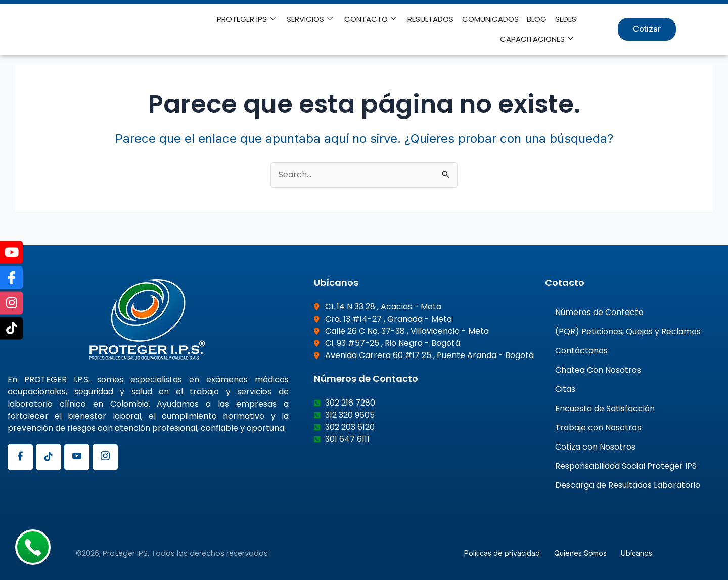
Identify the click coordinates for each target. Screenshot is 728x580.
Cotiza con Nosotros (595, 446)
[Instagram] (105, 456)
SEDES (566, 19)
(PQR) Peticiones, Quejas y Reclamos (628, 330)
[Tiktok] (49, 456)
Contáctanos (581, 350)
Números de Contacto (599, 311)
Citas (565, 388)
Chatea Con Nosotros (598, 369)
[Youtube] (77, 456)
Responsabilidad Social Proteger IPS (626, 465)
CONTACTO (371, 19)
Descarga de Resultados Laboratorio (628, 484)
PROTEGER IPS (248, 19)
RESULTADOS (431, 19)
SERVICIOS (311, 19)
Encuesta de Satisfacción (605, 407)
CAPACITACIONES (537, 39)
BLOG (537, 19)
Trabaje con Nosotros (598, 427)
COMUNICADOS (491, 19)
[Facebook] (20, 456)
